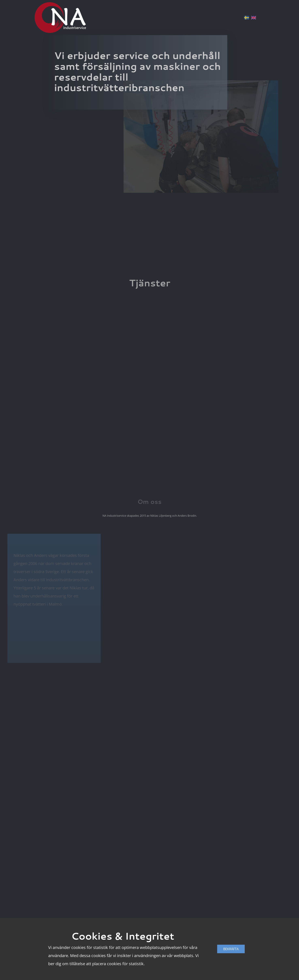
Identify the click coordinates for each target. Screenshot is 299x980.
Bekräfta (231, 949)
